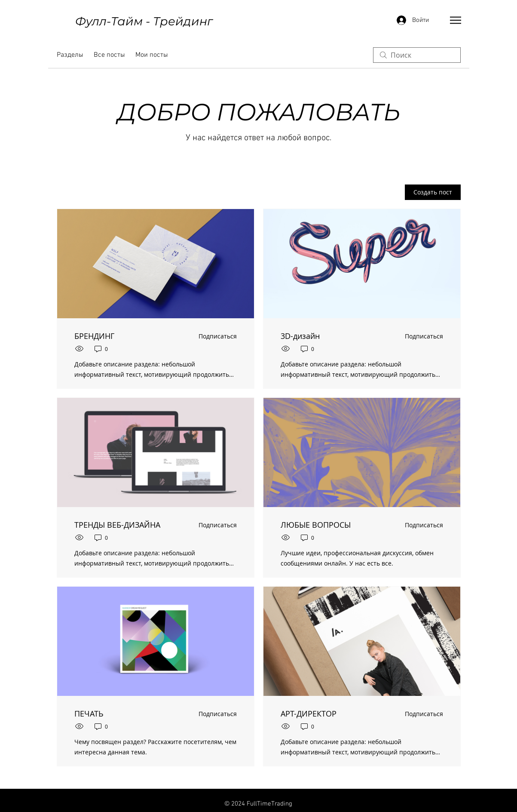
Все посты (109, 55)
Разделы (70, 55)
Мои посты (152, 55)
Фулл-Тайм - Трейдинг (144, 21)
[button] (456, 20)
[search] (417, 55)
